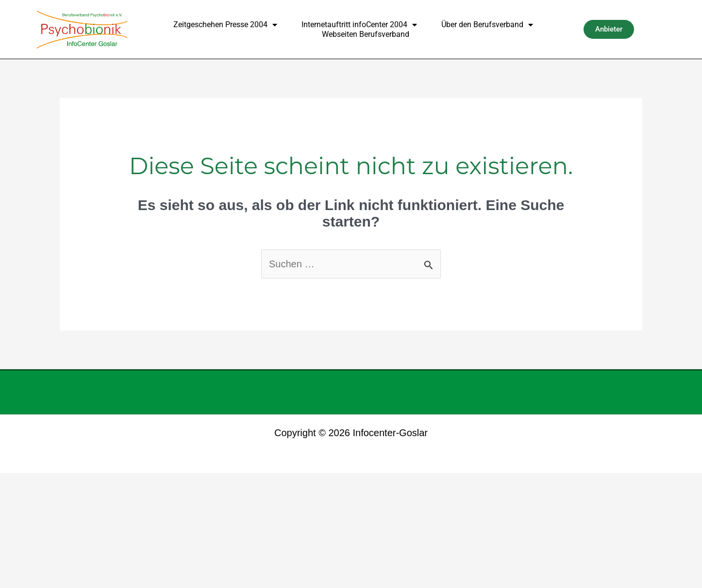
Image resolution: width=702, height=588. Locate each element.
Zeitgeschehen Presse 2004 (225, 25)
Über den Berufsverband (487, 25)
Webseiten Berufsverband (366, 34)
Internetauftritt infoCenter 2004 (359, 25)
